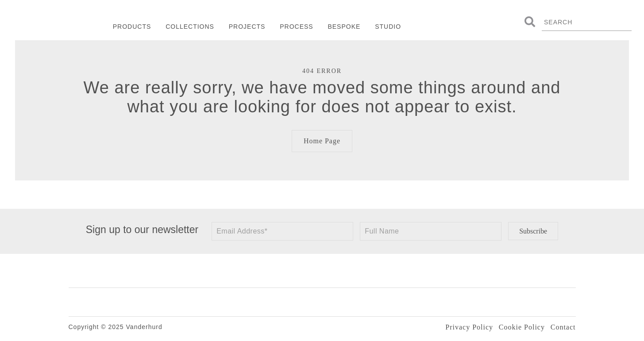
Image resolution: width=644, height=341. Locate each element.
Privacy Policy (469, 327)
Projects (247, 27)
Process (296, 27)
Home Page (322, 141)
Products (132, 27)
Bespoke (344, 27)
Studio (388, 27)
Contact (563, 327)
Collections (190, 27)
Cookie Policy (522, 327)
